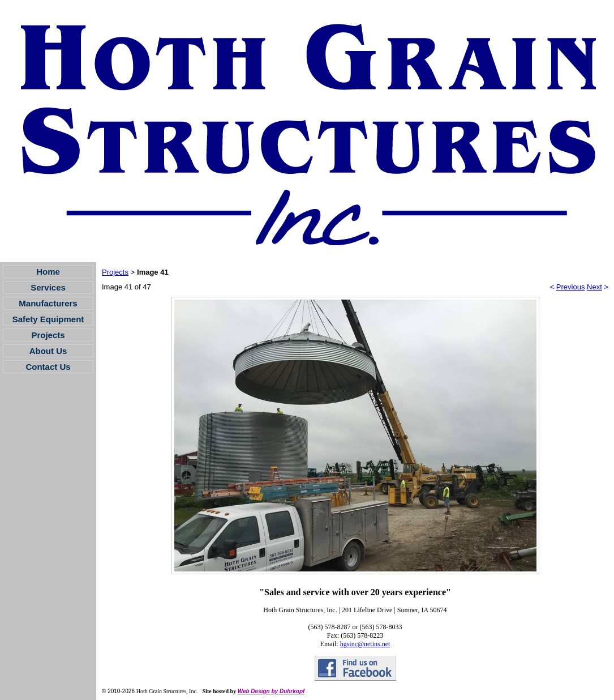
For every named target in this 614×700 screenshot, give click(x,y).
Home (48, 272)
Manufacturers (48, 303)
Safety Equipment (48, 319)
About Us (48, 351)
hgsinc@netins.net (365, 644)
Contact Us (48, 367)
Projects (48, 335)
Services (48, 287)
